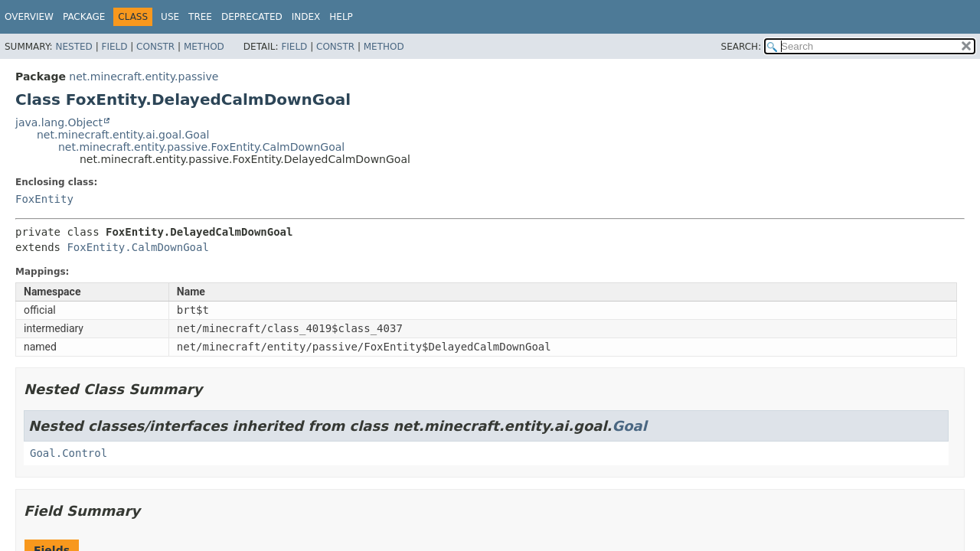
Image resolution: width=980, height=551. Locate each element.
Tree (200, 17)
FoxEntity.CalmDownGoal (137, 247)
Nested (73, 47)
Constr (155, 47)
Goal (629, 426)
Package (84, 17)
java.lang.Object (59, 122)
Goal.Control (69, 453)
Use (170, 17)
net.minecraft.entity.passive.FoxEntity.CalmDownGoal (201, 147)
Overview (29, 17)
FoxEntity (44, 199)
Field (114, 47)
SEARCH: (742, 47)
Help (341, 17)
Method (204, 47)
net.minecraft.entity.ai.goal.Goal (123, 135)
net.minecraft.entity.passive (144, 77)
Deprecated (252, 17)
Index (306, 17)
